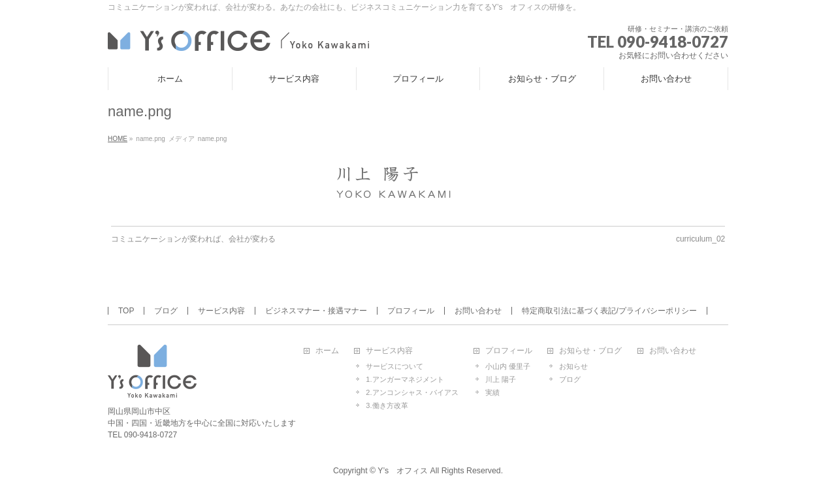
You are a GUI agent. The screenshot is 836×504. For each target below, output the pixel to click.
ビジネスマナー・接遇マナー (316, 311)
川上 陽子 (501, 379)
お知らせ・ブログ (590, 351)
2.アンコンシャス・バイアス (412, 392)
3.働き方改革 (387, 405)
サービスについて (394, 366)
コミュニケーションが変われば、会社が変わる (193, 239)
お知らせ (573, 366)
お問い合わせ (478, 311)
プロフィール (411, 311)
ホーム (327, 351)
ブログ (166, 311)
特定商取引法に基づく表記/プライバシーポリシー (609, 311)
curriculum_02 (700, 239)
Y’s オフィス (403, 471)
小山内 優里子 (508, 366)
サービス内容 (221, 311)
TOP (126, 311)
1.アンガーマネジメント (405, 379)
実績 (492, 392)
